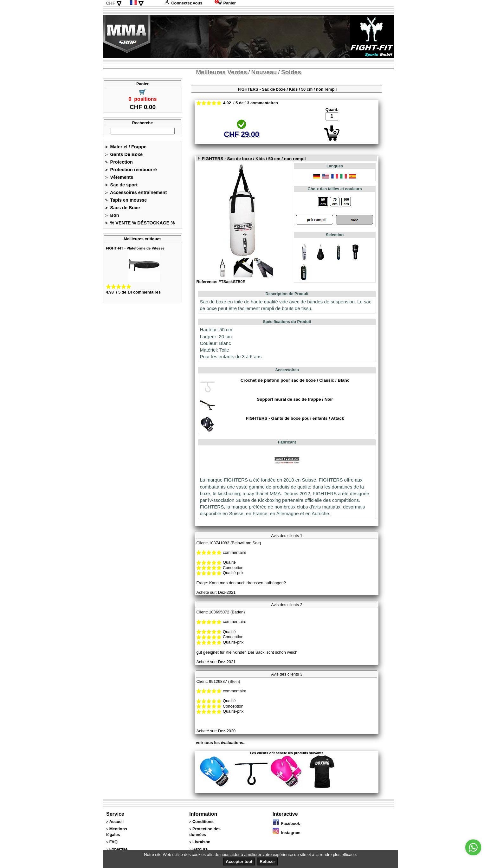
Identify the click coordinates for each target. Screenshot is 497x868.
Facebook (286, 823)
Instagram (287, 833)
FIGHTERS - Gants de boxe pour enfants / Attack (295, 418)
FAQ (113, 842)
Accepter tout (239, 862)
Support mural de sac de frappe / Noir (295, 399)
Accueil (117, 822)
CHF (111, 3)
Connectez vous (183, 3)
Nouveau (264, 72)
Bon (112, 215)
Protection (119, 162)
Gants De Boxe (124, 154)
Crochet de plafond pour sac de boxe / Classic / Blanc (295, 380)
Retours (200, 849)
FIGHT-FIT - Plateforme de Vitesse (135, 248)
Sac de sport (121, 185)
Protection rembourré (131, 170)
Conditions (203, 822)
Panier (225, 3)
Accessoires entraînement (136, 192)
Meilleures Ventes (221, 72)
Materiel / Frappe (126, 147)
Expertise (119, 849)
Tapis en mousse (126, 200)
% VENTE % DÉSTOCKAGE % (140, 223)
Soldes (291, 72)
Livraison (201, 842)
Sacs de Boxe (123, 208)
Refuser (267, 862)
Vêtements (119, 177)
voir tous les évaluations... (221, 743)
